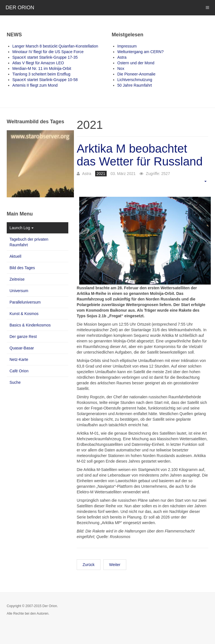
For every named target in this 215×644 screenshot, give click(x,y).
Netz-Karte (19, 359)
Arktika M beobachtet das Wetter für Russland (140, 155)
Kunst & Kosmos (24, 314)
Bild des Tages (22, 268)
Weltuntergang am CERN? (140, 52)
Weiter (115, 565)
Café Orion (19, 371)
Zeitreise (17, 279)
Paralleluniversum (25, 302)
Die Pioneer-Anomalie (136, 74)
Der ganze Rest (23, 337)
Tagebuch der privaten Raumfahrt (29, 242)
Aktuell (15, 256)
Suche (15, 382)
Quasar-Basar (22, 348)
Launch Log (22, 228)
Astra (122, 57)
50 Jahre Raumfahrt (135, 85)
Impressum (127, 46)
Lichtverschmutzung (135, 80)
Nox (121, 68)
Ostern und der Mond (136, 63)
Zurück (89, 565)
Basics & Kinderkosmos (30, 325)
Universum (19, 291)
